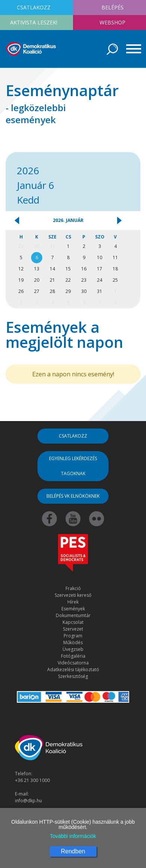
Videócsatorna (73, 663)
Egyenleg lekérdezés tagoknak (73, 466)
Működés (73, 642)
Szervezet (73, 629)
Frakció (73, 588)
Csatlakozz (73, 436)
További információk (73, 836)
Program (73, 636)
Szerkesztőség (73, 676)
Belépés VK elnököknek (73, 496)
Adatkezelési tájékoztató (73, 669)
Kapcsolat (73, 622)
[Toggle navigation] (131, 49)
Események (73, 609)
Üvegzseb (73, 649)
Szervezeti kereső (73, 595)
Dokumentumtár (73, 615)
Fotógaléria (73, 656)
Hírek (73, 602)
